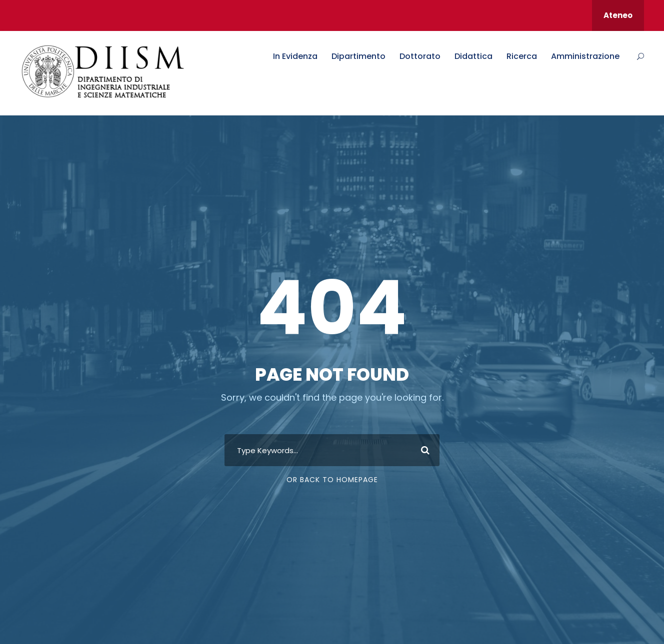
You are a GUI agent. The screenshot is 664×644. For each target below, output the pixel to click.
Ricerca (522, 56)
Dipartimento (358, 56)
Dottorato (420, 56)
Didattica (473, 56)
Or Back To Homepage (332, 480)
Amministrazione (585, 56)
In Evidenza (295, 56)
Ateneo (618, 15)
